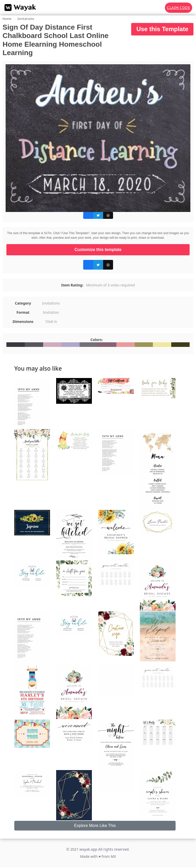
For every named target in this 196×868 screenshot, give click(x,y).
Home (7, 19)
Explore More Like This (95, 826)
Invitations (26, 19)
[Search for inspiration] (157, 8)
